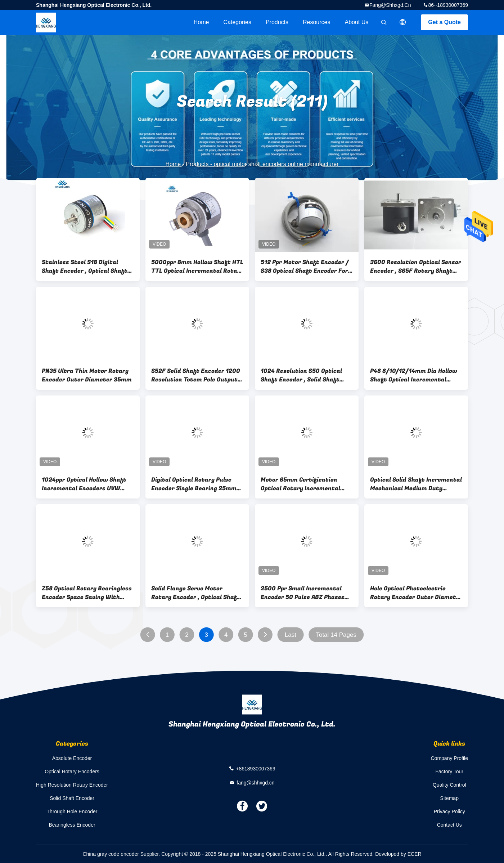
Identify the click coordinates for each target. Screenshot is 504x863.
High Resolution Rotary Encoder (72, 785)
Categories (237, 22)
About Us (357, 22)
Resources (316, 22)
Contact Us (449, 825)
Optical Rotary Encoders (72, 772)
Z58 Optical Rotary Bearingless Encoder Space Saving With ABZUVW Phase (87, 593)
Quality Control (449, 785)
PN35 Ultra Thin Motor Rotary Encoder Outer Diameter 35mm (87, 375)
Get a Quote (444, 22)
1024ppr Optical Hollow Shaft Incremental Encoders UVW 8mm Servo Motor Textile (84, 484)
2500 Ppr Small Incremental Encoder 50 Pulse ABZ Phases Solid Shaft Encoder (303, 593)
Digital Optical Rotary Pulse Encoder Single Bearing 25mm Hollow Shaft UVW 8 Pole (194, 484)
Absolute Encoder (72, 758)
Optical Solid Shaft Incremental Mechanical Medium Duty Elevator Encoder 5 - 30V (416, 484)
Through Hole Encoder (72, 811)
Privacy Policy (449, 811)
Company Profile (450, 758)
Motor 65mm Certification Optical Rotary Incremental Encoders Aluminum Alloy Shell (304, 484)
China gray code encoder (111, 854)
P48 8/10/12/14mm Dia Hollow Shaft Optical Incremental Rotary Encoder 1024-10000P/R (416, 375)
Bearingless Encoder (72, 825)
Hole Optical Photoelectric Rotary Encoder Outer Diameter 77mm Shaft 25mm (416, 593)
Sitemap (449, 798)
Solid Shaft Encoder (72, 798)
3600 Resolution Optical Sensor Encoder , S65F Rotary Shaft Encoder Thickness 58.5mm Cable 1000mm (416, 267)
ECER (415, 854)
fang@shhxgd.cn (390, 5)
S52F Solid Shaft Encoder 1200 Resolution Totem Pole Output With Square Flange (196, 375)
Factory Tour (449, 772)
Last (291, 635)
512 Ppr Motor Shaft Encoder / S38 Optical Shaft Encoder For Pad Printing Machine (305, 267)
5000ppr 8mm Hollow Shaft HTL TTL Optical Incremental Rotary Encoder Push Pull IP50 (197, 267)
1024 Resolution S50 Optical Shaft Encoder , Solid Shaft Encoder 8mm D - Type (301, 375)
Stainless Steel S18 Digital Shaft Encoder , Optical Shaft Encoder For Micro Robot (85, 267)
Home (201, 22)
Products (277, 22)
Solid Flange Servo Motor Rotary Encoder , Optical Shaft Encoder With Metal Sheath (196, 593)
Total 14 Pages (336, 635)
